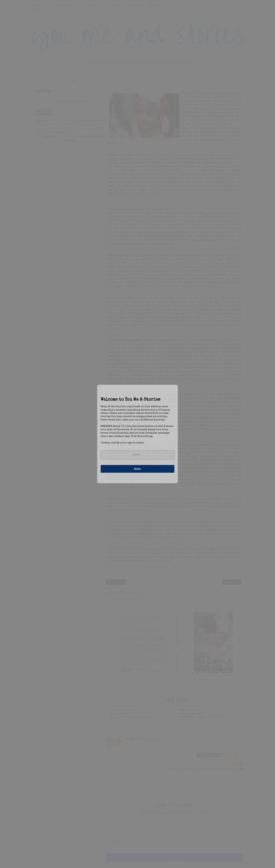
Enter (137, 469)
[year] (137, 455)
